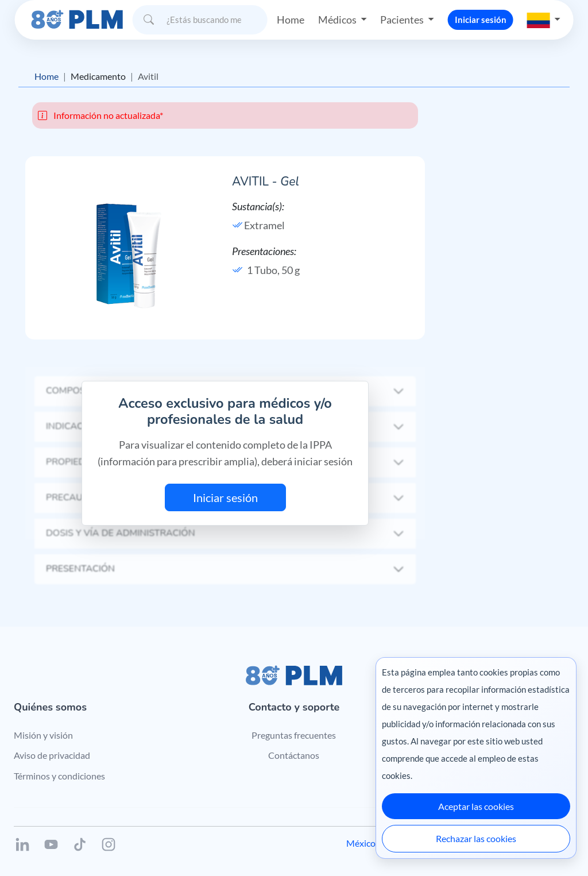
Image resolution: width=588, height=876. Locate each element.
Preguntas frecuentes (294, 735)
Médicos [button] (338, 20)
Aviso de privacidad (52, 755)
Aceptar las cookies (476, 806)
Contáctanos (294, 755)
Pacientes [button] (403, 20)
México (361, 843)
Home (291, 20)
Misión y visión (43, 735)
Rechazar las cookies (476, 838)
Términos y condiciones (59, 776)
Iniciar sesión (481, 20)
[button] (544, 20)
